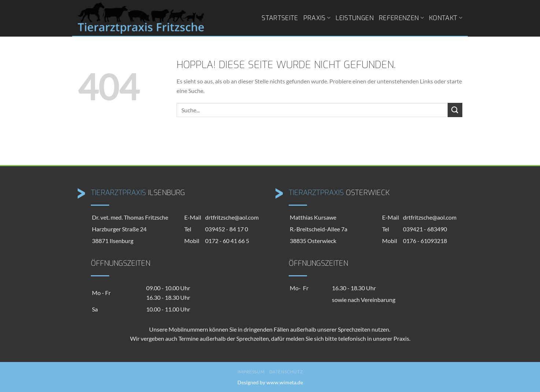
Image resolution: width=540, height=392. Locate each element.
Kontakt (446, 18)
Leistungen (355, 18)
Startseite (280, 18)
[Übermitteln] (455, 110)
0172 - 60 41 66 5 (227, 241)
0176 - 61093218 (425, 241)
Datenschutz (286, 372)
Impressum (251, 372)
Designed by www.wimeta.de (270, 382)
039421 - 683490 (425, 229)
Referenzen (401, 18)
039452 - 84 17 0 (227, 229)
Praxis (317, 18)
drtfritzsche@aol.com (232, 217)
